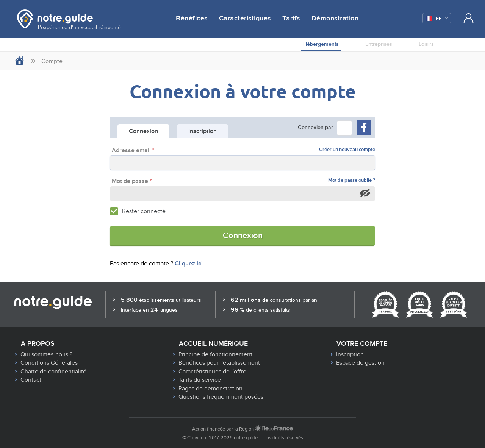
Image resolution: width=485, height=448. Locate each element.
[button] (344, 128)
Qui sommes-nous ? (46, 354)
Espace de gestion (360, 363)
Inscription (350, 354)
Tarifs (291, 19)
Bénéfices (192, 19)
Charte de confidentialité (53, 372)
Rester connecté (144, 211)
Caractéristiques (245, 19)
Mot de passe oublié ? (352, 180)
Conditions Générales (49, 363)
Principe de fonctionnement (215, 354)
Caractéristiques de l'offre (212, 372)
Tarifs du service (200, 380)
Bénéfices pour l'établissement (219, 363)
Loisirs (426, 44)
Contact (31, 380)
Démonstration (335, 19)
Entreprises (379, 44)
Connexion (243, 236)
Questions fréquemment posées (221, 397)
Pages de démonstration (210, 389)
